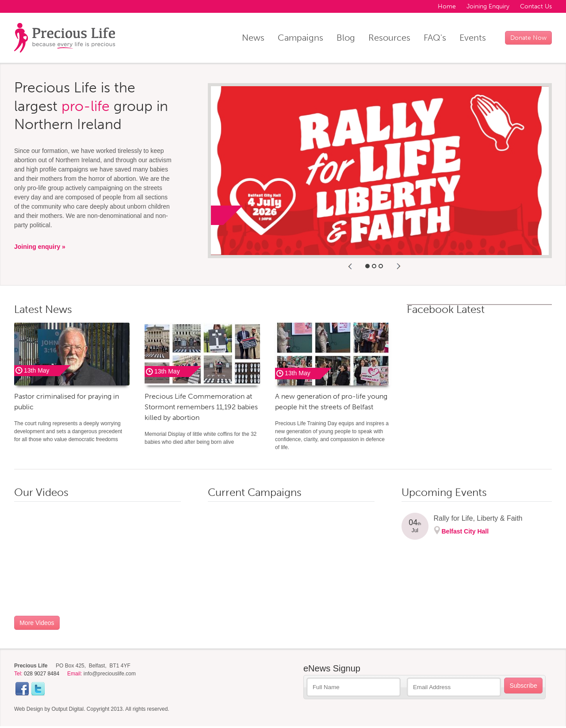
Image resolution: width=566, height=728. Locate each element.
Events (473, 38)
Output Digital (68, 709)
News (253, 38)
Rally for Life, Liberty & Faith (478, 518)
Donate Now (528, 38)
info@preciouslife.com (110, 674)
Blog (346, 38)
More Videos (37, 623)
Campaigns (300, 38)
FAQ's (435, 38)
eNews (332, 668)
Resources (389, 38)
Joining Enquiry (488, 6)
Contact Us (536, 6)
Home (447, 6)
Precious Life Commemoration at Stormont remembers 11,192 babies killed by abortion (201, 407)
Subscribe (523, 686)
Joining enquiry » (40, 247)
